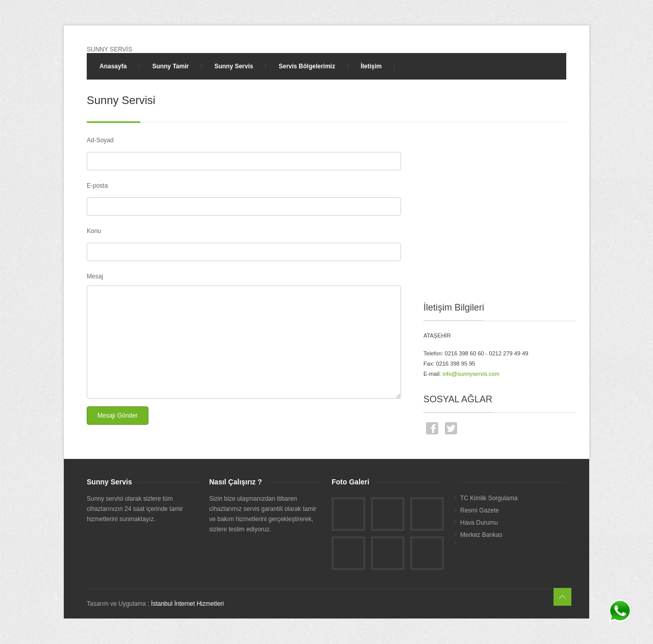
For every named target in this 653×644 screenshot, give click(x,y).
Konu (94, 231)
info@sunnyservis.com (471, 374)
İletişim (371, 66)
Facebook (432, 428)
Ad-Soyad (100, 140)
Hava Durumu (479, 523)
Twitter (451, 428)
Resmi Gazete (480, 510)
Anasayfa (113, 66)
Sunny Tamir (170, 66)
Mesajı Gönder (118, 416)
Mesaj (95, 276)
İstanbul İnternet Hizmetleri (187, 604)
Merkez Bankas (481, 535)
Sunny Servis (234, 66)
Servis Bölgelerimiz (307, 66)
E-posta (97, 186)
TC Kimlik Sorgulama (489, 498)
